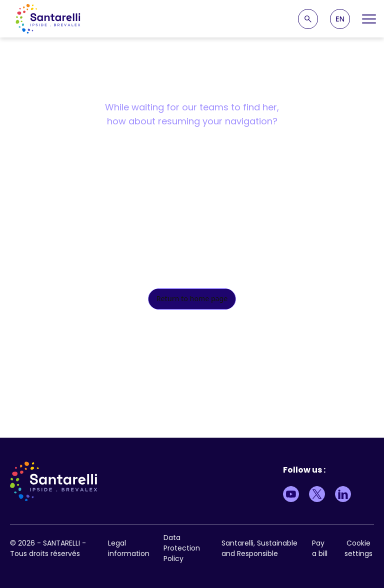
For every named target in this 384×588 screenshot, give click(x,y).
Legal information (129, 548)
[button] (340, 19)
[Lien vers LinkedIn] (343, 494)
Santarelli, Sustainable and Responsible (259, 548)
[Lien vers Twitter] (317, 494)
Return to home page (192, 298)
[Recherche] (308, 19)
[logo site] (48, 19)
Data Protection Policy (182, 548)
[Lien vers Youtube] (291, 494)
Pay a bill (320, 548)
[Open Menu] (369, 19)
